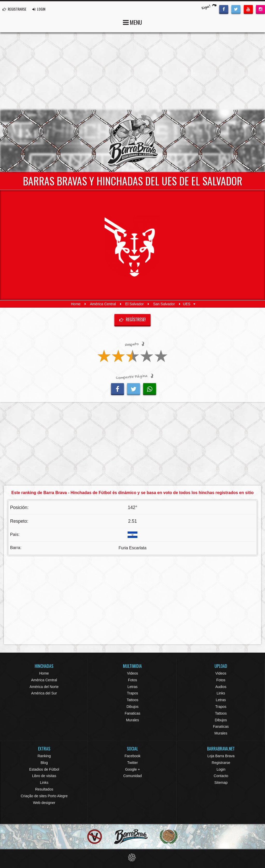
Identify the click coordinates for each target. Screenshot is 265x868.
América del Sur (44, 693)
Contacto (221, 776)
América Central (103, 304)
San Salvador (164, 304)
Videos (133, 673)
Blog (44, 763)
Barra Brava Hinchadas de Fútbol (132, 141)
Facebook (132, 756)
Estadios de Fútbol (44, 769)
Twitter (132, 763)
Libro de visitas (44, 776)
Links (221, 693)
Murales (132, 720)
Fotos (132, 680)
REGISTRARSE (14, 9)
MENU (132, 22)
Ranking (44, 756)
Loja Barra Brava (221, 756)
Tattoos (132, 700)
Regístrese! (132, 319)
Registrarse (221, 763)
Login (221, 769)
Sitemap (221, 783)
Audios (221, 687)
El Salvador (135, 304)
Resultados (44, 789)
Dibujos (133, 707)
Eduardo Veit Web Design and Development (133, 858)
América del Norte (44, 687)
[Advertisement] (132, 71)
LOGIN (39, 9)
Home (76, 304)
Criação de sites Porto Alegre (44, 796)
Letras (133, 687)
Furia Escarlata (132, 548)
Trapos (132, 693)
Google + (132, 769)
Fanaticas (133, 713)
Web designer (44, 803)
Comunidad (132, 776)
